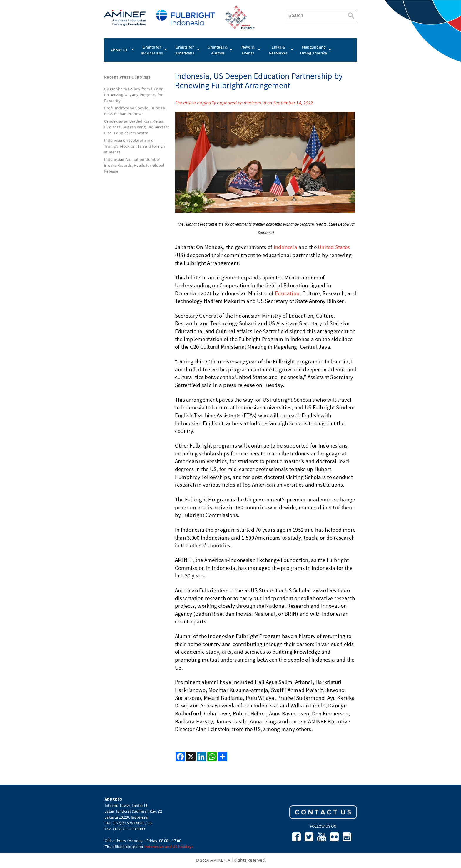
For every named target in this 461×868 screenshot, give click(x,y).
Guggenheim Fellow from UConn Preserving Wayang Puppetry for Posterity (134, 95)
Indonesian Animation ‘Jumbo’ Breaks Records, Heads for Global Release (134, 165)
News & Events (248, 50)
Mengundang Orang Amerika (314, 50)
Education (287, 293)
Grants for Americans (185, 50)
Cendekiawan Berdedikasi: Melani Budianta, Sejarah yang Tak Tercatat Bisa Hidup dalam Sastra (137, 127)
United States (334, 247)
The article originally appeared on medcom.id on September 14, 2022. (245, 103)
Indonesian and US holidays (169, 847)
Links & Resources (278, 50)
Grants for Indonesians (152, 50)
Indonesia (285, 247)
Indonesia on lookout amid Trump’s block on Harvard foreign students (135, 146)
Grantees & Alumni (218, 50)
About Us (119, 50)
